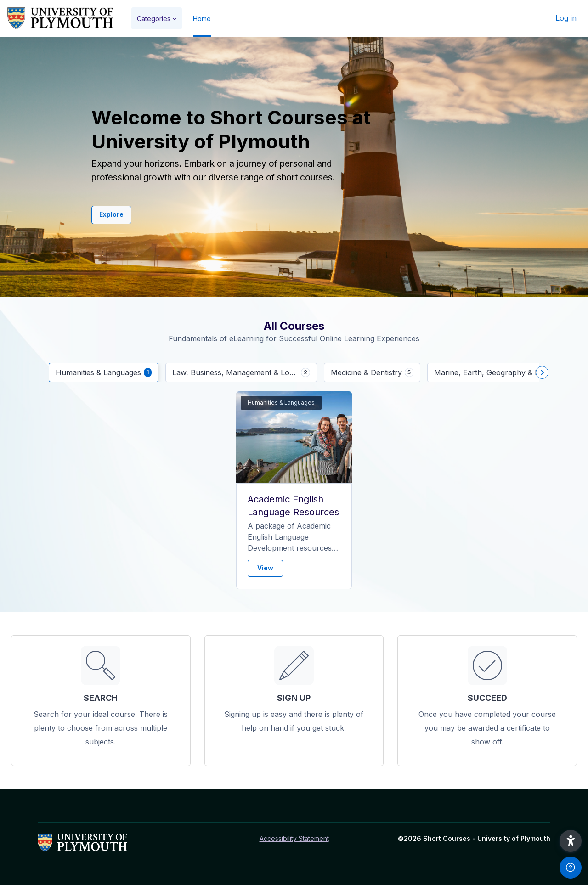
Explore (111, 214)
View (265, 568)
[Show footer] (571, 868)
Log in (566, 18)
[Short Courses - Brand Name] (60, 18)
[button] (571, 841)
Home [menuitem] (202, 19)
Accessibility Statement (294, 838)
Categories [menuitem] (154, 19)
